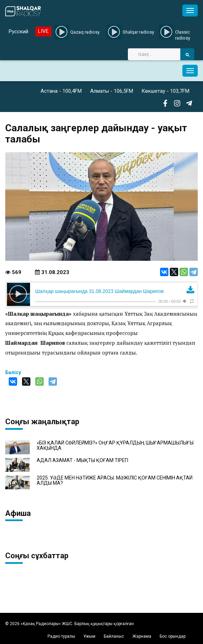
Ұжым (89, 636)
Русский (19, 31)
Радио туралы (61, 636)
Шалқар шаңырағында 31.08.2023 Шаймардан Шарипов (99, 291)
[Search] (154, 54)
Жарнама (142, 636)
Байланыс (114, 636)
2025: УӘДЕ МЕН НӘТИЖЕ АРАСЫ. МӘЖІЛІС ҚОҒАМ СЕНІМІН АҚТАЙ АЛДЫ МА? (115, 481)
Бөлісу (13, 372)
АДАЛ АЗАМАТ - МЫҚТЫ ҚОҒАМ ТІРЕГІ (82, 460)
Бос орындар (173, 636)
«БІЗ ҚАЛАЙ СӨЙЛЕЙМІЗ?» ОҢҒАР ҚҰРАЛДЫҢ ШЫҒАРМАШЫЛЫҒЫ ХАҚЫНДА (115, 446)
